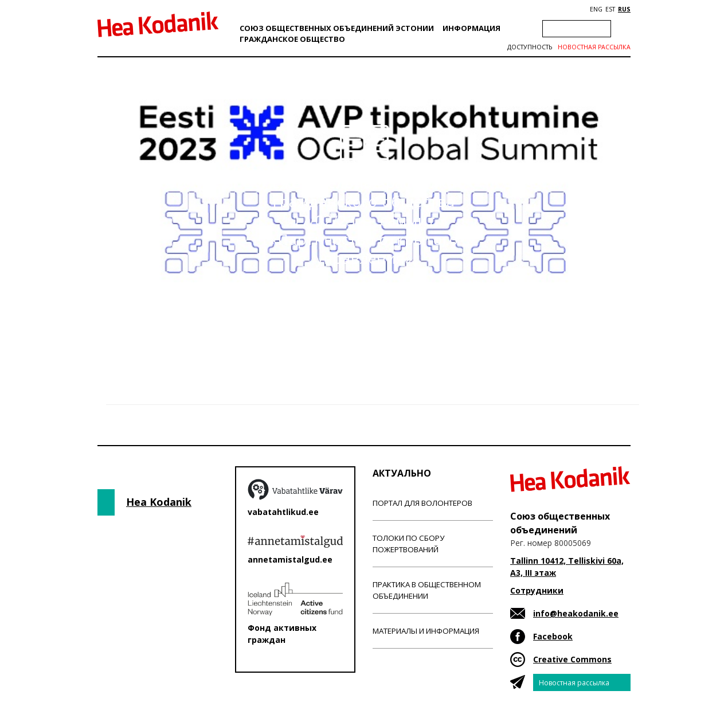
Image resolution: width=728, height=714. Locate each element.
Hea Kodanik (159, 502)
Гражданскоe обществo (292, 39)
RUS (624, 9)
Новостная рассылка (594, 47)
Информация (471, 28)
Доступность (530, 47)
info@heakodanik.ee (576, 613)
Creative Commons (572, 659)
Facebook (553, 636)
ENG (596, 9)
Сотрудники (537, 590)
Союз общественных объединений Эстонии (337, 28)
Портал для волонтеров (422, 503)
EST (610, 9)
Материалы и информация (426, 631)
